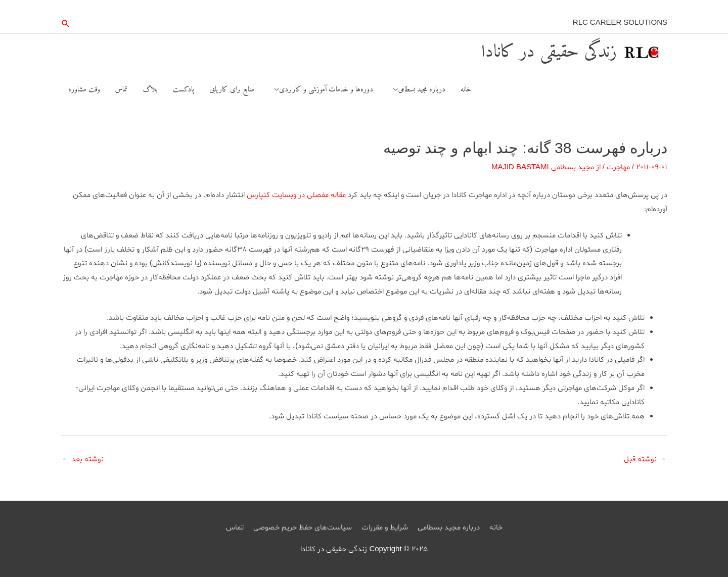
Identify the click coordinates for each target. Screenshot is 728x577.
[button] (66, 23)
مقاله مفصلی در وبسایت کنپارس (296, 195)
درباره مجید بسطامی (449, 528)
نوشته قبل (645, 460)
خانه (496, 528)
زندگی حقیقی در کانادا (549, 52)
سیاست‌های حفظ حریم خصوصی (303, 528)
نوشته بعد (83, 460)
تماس (235, 528)
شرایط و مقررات (385, 528)
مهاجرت (618, 167)
